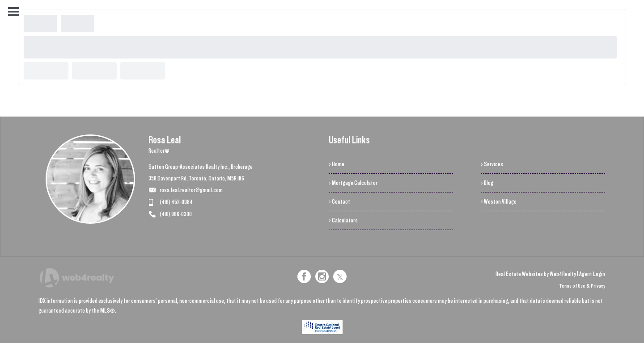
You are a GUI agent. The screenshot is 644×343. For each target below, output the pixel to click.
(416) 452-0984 (176, 202)
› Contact (339, 202)
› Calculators (343, 220)
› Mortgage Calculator (353, 183)
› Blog (487, 183)
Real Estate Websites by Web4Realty (536, 274)
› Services (492, 164)
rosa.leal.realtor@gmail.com (191, 190)
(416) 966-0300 (176, 214)
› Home (337, 164)
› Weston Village (499, 202)
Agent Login (592, 274)
